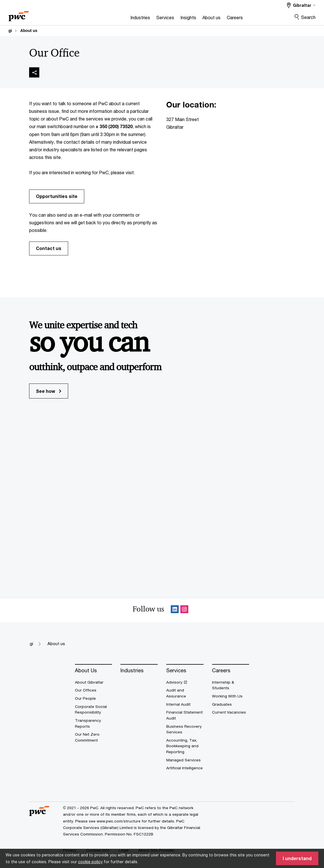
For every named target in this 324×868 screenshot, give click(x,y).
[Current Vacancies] (231, 712)
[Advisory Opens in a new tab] (185, 682)
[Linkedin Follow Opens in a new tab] (175, 610)
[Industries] (119, 19)
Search (308, 17)
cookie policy (90, 862)
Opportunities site (57, 196)
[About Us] (94, 671)
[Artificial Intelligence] (185, 768)
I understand (297, 858)
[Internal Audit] (185, 704)
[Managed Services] (185, 760)
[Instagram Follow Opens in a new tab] (184, 610)
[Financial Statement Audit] (185, 715)
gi (10, 31)
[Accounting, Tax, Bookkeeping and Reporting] (185, 746)
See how (49, 391)
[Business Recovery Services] (185, 729)
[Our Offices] (94, 690)
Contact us (49, 248)
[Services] (144, 19)
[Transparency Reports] (94, 723)
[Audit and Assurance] (185, 693)
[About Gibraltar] (94, 682)
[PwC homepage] (19, 14)
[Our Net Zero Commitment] (94, 737)
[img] (34, 72)
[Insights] (167, 19)
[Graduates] (231, 704)
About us (29, 31)
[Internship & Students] (231, 685)
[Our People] (94, 698)
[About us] (190, 19)
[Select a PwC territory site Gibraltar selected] (301, 5)
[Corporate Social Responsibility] (94, 709)
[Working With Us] (231, 696)
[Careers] (214, 19)
